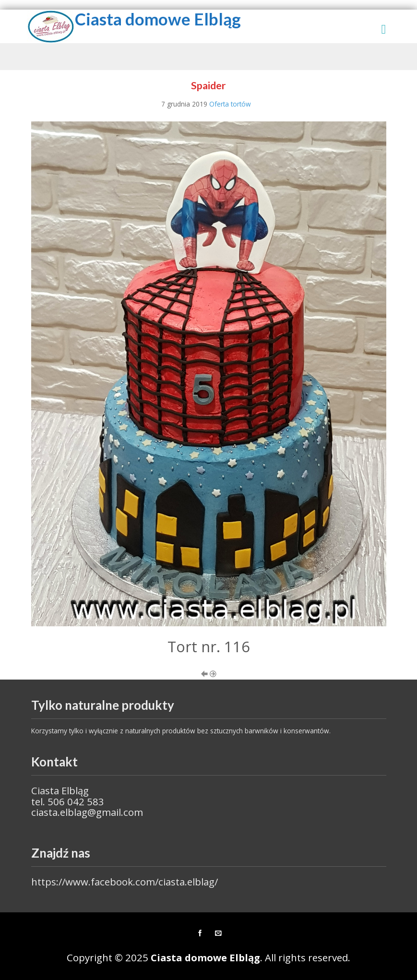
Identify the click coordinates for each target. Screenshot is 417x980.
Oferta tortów (230, 104)
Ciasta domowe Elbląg (158, 19)
